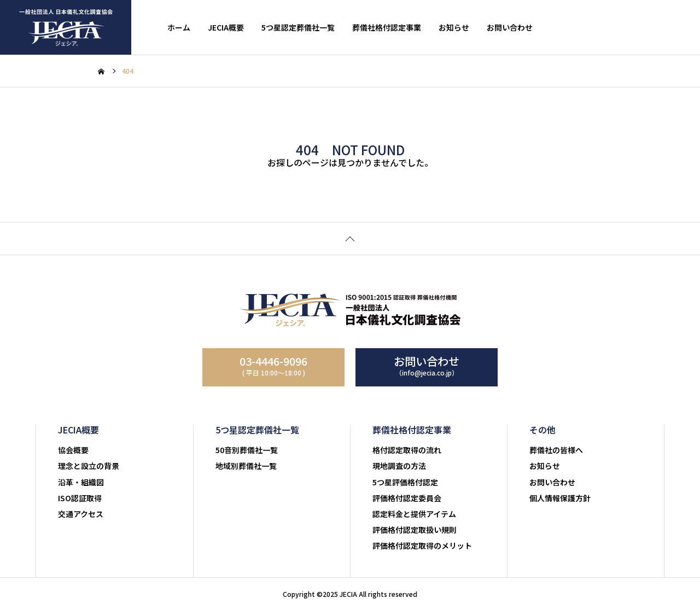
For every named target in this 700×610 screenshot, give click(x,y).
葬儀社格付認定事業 (387, 27)
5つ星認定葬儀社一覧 (298, 27)
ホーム (179, 27)
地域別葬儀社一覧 (246, 466)
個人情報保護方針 (560, 498)
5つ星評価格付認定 (405, 482)
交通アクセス (81, 514)
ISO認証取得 (80, 498)
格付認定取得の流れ (407, 450)
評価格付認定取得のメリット (422, 546)
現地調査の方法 (399, 466)
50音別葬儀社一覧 (247, 450)
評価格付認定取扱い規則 (415, 530)
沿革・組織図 (81, 482)
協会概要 (73, 450)
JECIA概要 (226, 27)
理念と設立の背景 (89, 466)
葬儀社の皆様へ (556, 450)
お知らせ (454, 27)
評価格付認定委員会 (407, 498)
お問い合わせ (510, 27)
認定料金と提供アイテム (414, 514)
